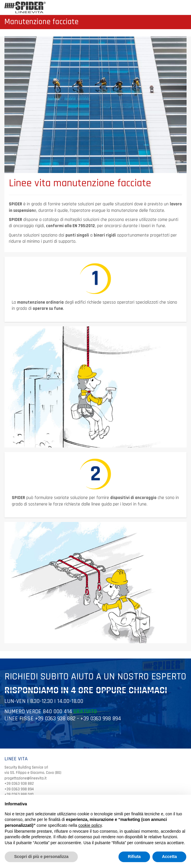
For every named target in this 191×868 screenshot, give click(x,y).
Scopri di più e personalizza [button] (41, 857)
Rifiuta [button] (134, 857)
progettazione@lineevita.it (25, 778)
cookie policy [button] (90, 825)
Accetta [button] (169, 857)
